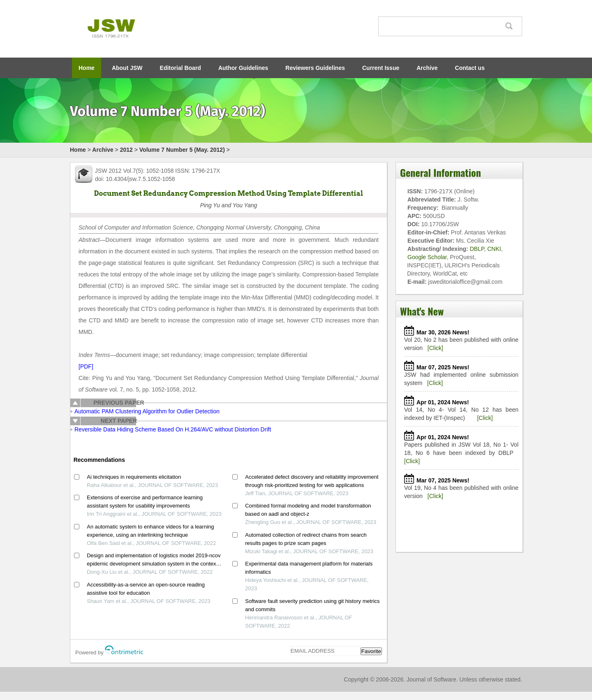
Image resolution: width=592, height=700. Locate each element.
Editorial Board (180, 68)
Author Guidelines (243, 68)
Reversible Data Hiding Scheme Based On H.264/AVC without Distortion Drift (173, 429)
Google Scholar (427, 257)
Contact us (470, 68)
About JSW (127, 68)
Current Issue (381, 68)
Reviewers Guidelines (315, 68)
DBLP (477, 249)
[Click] (435, 348)
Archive (427, 68)
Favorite (371, 651)
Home (87, 68)
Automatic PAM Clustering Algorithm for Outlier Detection (147, 411)
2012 (126, 150)
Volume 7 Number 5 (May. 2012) (182, 150)
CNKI (494, 249)
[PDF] (86, 366)
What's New (422, 311)
